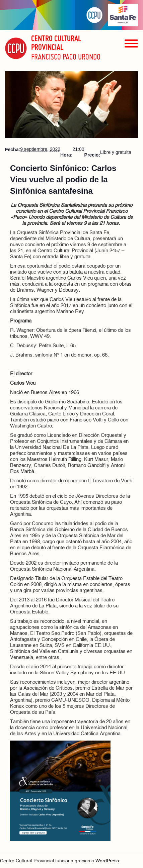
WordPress (107, 861)
